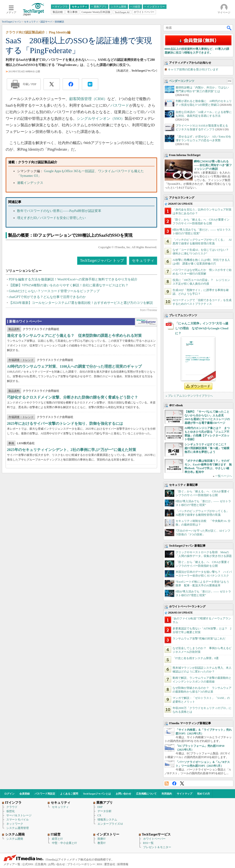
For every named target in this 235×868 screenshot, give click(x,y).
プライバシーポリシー (81, 864)
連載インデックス (30, 183)
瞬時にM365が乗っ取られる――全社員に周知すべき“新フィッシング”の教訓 (213, 165)
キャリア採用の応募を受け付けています (193, 69)
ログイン (9, 794)
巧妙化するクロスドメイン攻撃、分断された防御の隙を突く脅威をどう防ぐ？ (72, 397)
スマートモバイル (18, 820)
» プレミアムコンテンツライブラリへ (189, 396)
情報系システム (107, 820)
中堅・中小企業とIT (64, 843)
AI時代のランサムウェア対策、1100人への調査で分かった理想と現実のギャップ (74, 366)
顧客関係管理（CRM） (88, 99)
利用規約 (167, 794)
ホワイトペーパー (154, 839)
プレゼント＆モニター (157, 847)
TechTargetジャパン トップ (102, 260)
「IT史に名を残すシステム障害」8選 (196, 658)
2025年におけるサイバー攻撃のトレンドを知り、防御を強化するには (65, 423)
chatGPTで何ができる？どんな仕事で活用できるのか (47, 297)
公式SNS (28, 864)
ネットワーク (15, 824)
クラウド (12, 807)
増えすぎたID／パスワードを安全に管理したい (52, 218)
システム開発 (15, 839)
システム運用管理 (18, 828)
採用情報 (123, 864)
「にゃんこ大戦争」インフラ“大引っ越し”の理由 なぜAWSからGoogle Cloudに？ (202, 328)
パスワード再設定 (45, 794)
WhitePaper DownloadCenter (146, 322)
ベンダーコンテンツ (182, 81)
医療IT (102, 839)
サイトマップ (184, 794)
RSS (167, 783)
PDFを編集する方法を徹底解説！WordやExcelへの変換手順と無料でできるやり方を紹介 (73, 279)
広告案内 (41, 864)
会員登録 (25, 794)
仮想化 (11, 811)
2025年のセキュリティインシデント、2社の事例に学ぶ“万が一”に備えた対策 (72, 450)
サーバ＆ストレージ (19, 815)
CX (99, 815)
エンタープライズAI (110, 824)
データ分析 (105, 811)
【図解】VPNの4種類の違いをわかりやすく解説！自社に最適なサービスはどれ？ (69, 285)
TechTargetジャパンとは (97, 794)
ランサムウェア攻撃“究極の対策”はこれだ (199, 639)
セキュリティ (143, 260)
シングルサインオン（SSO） (101, 118)
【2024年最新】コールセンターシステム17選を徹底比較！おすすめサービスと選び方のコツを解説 (81, 303)
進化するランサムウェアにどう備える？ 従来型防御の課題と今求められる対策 (74, 336)
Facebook (174, 783)
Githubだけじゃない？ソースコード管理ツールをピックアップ (54, 291)
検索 (229, 28)
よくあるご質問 (69, 794)
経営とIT (57, 839)
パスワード (120, 105)
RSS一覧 (148, 843)
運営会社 (110, 864)
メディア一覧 (12, 864)
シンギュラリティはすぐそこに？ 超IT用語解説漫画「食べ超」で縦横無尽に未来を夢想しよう (207, 448)
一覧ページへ (224, 476)
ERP (100, 807)
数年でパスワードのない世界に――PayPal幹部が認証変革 (59, 211)
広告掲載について (146, 794)
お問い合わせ (123, 794)
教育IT (102, 843)
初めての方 (204, 794)
